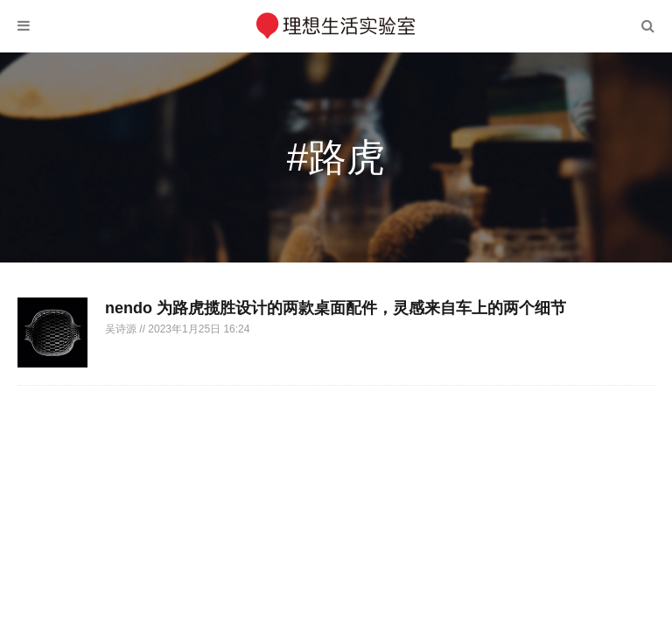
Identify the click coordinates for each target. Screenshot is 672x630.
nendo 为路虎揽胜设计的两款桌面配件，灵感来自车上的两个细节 (336, 308)
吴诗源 (122, 329)
